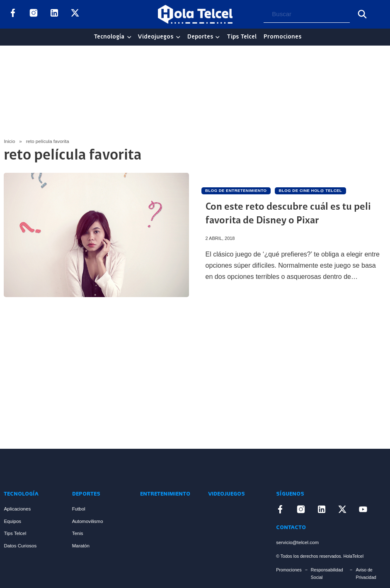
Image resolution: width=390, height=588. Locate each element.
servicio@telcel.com (297, 542)
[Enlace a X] (75, 15)
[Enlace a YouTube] (96, 15)
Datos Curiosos (20, 546)
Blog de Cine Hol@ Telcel (311, 190)
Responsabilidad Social (327, 573)
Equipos (12, 521)
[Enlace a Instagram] (34, 15)
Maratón (81, 546)
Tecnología (109, 37)
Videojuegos (156, 37)
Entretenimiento (165, 494)
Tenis (78, 533)
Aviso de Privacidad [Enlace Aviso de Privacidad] (366, 573)
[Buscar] (362, 14)
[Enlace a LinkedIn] (54, 15)
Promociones (282, 37)
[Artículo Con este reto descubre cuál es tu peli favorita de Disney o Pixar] (96, 235)
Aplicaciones (17, 509)
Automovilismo (88, 521)
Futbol (79, 509)
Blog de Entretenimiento (236, 190)
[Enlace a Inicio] (35, 469)
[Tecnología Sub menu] (129, 37)
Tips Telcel (242, 37)
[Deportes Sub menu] (218, 37)
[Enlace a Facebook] (13, 15)
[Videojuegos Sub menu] (178, 37)
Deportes (200, 37)
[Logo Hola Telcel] (195, 15)
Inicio (9, 141)
